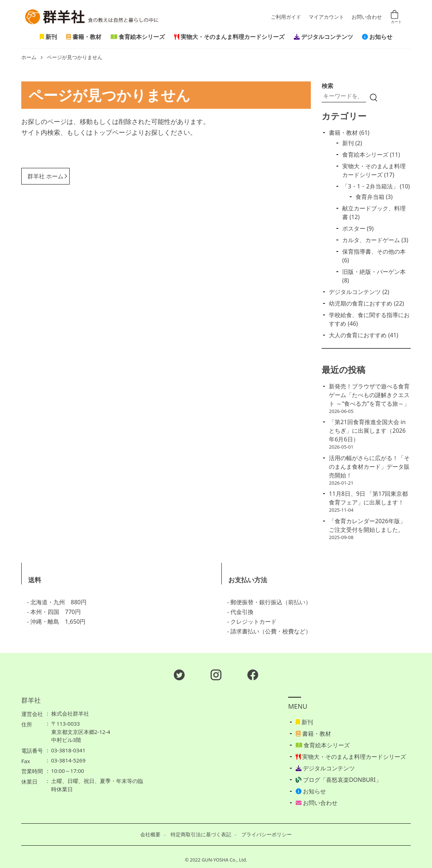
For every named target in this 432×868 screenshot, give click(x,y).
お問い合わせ (367, 17)
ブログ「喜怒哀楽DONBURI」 (339, 780)
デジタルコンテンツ (323, 37)
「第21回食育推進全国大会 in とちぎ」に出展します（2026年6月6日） (367, 431)
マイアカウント (326, 17)
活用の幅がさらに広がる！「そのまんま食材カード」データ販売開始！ (369, 467)
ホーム (29, 57)
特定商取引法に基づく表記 (201, 834)
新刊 (48, 37)
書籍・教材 (84, 37)
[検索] (374, 98)
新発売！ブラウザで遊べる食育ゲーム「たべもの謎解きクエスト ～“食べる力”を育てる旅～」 (369, 395)
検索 (327, 86)
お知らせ (377, 37)
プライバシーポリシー (266, 834)
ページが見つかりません (75, 57)
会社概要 (150, 834)
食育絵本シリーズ (138, 37)
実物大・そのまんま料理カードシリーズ (229, 37)
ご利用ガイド (286, 17)
